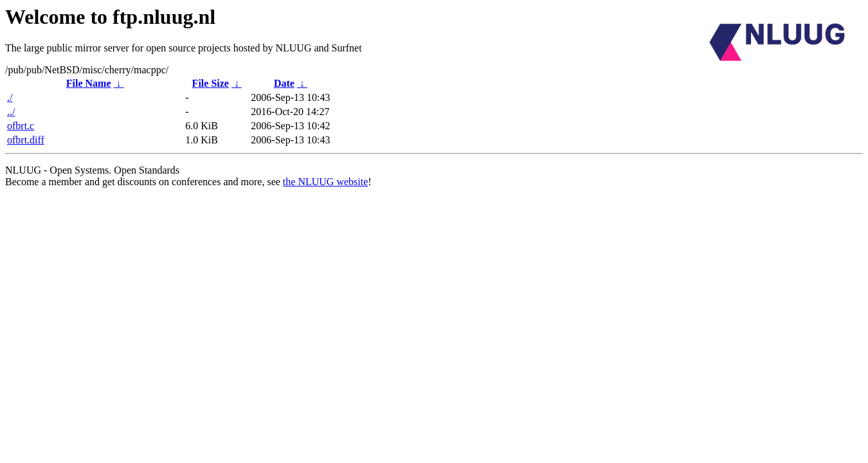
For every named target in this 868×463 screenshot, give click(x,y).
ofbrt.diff (26, 140)
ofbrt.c (21, 126)
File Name (89, 83)
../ (11, 112)
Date (284, 83)
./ (10, 97)
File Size (211, 83)
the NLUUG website (325, 182)
